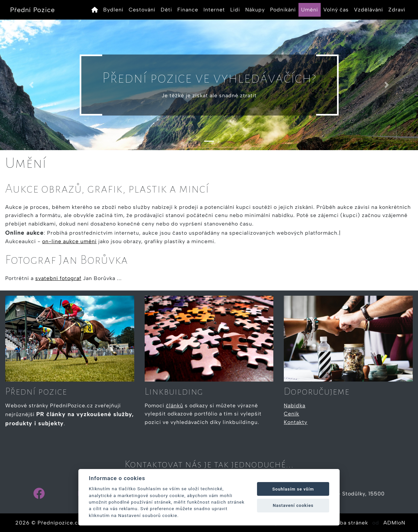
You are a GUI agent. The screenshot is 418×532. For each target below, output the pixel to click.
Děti (166, 10)
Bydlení (113, 10)
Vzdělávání (369, 10)
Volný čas (336, 10)
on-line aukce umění (69, 241)
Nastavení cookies (293, 505)
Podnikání (283, 10)
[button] (31, 85)
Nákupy (255, 10)
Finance (188, 10)
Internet (214, 10)
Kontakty (296, 422)
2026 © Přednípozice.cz (48, 523)
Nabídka (295, 406)
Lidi (235, 10)
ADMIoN (394, 523)
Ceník (291, 414)
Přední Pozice (32, 10)
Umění (310, 10)
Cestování (142, 10)
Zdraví (397, 10)
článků (175, 406)
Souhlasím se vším (293, 489)
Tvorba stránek (348, 523)
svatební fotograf (58, 278)
